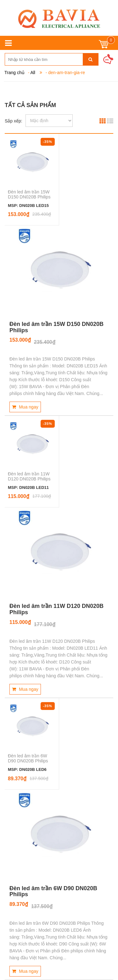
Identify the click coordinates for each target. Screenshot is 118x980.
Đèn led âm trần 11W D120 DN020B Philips (29, 476)
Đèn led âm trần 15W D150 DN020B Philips (29, 194)
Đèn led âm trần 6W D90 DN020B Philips (28, 758)
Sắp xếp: (14, 121)
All (33, 73)
